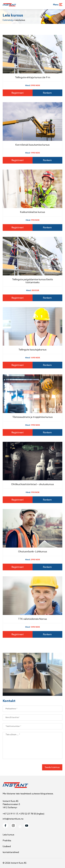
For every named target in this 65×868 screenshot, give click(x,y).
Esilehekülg (8, 20)
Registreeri (18, 93)
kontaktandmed (11, 852)
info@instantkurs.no (13, 819)
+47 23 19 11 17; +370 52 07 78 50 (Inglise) (23, 814)
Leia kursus (8, 835)
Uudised (7, 846)
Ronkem (47, 93)
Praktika (7, 841)
